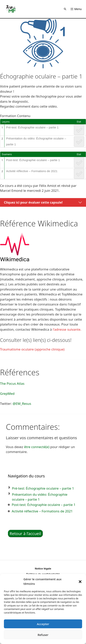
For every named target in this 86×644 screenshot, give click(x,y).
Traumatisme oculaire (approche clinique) (32, 349)
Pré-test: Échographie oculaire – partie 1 (32, 127)
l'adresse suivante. (67, 329)
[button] (80, 581)
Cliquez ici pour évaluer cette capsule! (33, 202)
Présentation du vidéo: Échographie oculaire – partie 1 (36, 141)
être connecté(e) (37, 447)
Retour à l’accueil (25, 533)
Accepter (43, 624)
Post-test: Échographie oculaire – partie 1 (33, 160)
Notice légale (43, 569)
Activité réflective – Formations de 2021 (32, 171)
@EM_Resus (22, 404)
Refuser (43, 635)
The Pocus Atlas (12, 383)
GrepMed (7, 394)
